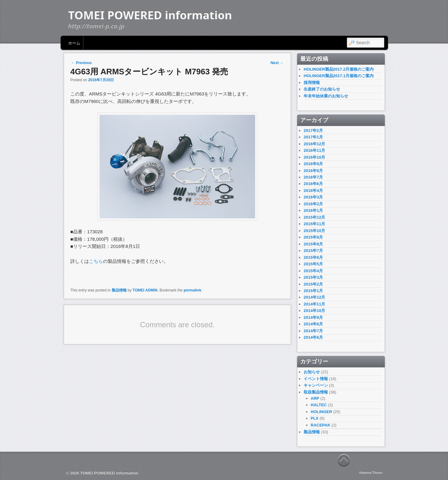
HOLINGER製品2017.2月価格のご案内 (339, 69)
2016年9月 (313, 164)
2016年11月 (314, 150)
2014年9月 (313, 317)
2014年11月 (314, 304)
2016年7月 (313, 177)
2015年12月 (314, 217)
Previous (82, 63)
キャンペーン (316, 385)
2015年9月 (313, 237)
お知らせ (312, 372)
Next (277, 63)
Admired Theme (371, 473)
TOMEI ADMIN (145, 290)
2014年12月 (314, 297)
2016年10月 (314, 157)
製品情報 (119, 290)
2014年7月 (313, 331)
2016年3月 (313, 197)
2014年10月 (314, 311)
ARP (315, 398)
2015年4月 (313, 271)
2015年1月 (313, 291)
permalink (192, 290)
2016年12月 (314, 144)
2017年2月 (313, 130)
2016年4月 (313, 191)
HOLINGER (322, 412)
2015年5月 (313, 264)
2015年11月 (314, 224)
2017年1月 (313, 137)
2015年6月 (313, 257)
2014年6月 (313, 337)
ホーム (74, 43)
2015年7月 (313, 251)
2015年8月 (313, 244)
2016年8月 (313, 171)
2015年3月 (313, 277)
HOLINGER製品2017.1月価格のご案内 (339, 76)
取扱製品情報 (316, 392)
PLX (315, 418)
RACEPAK (321, 425)
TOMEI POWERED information (150, 15)
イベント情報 (316, 379)
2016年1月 (313, 210)
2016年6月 (313, 184)
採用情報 (312, 83)
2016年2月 (313, 204)
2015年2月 (313, 284)
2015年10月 (314, 231)
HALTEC (319, 405)
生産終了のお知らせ (322, 89)
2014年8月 (313, 324)
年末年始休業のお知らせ (326, 96)
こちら (96, 261)
